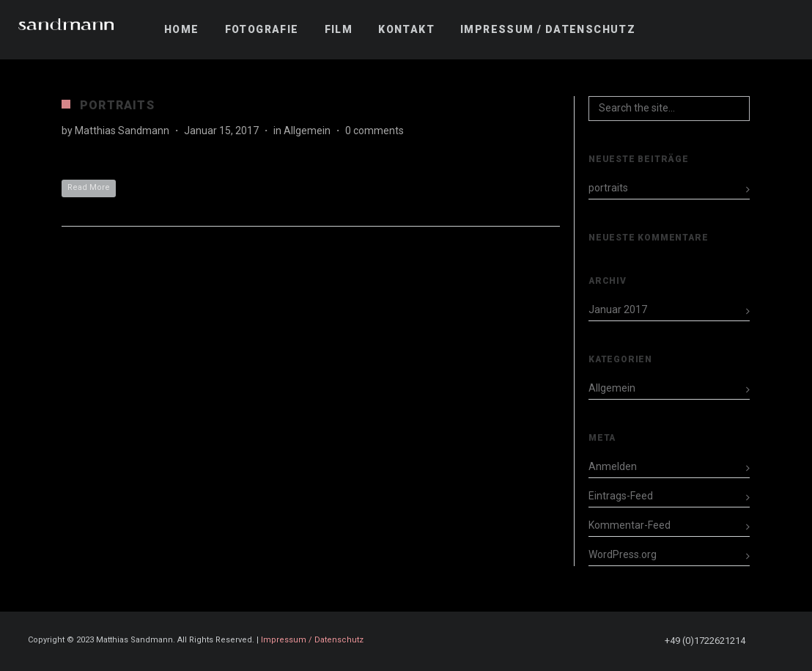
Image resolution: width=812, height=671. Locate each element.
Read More (89, 187)
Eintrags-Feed (621, 496)
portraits (117, 105)
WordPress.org (623, 554)
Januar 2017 (618, 309)
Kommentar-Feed (630, 525)
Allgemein (307, 131)
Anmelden (613, 466)
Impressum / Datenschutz (312, 640)
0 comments (374, 131)
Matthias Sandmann (122, 131)
